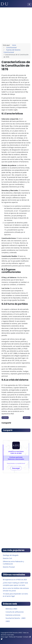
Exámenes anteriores (13, 615)
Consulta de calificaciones (15, 612)
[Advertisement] (16, 25)
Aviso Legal (4, 637)
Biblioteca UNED (11, 609)
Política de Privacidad (15, 637)
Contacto (26, 637)
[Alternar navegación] (29, 4)
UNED (8, 621)
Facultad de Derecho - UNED (16, 618)
